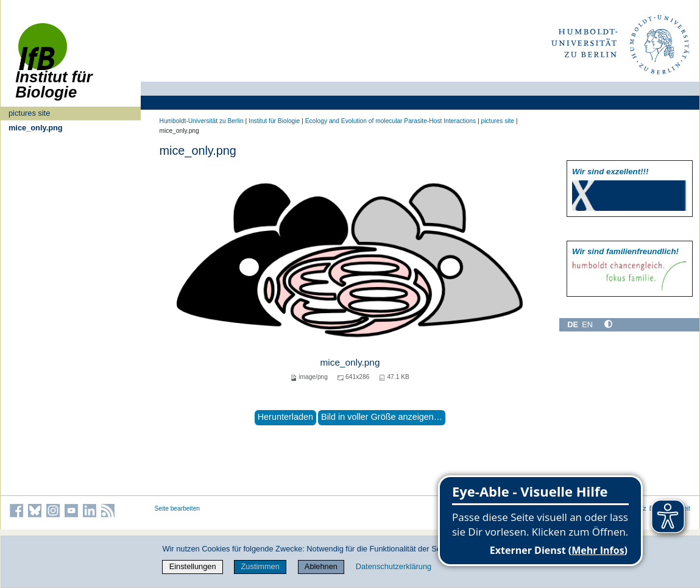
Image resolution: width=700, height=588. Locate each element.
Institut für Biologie (274, 121)
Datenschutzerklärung (394, 566)
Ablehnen (321, 566)
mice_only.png (36, 128)
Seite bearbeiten (178, 508)
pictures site (29, 113)
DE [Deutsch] (573, 324)
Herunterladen (285, 417)
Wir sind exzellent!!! (610, 172)
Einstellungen (193, 566)
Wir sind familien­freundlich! (625, 251)
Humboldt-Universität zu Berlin (202, 121)
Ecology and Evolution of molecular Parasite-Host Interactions (391, 121)
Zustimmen (260, 566)
